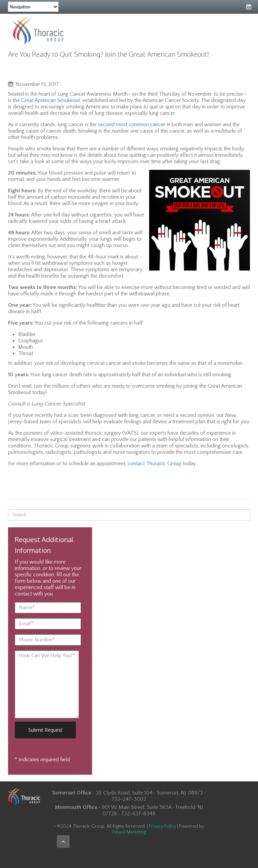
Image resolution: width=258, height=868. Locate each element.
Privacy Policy (162, 826)
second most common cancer (132, 125)
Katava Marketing (129, 832)
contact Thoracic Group (155, 464)
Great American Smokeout (51, 100)
